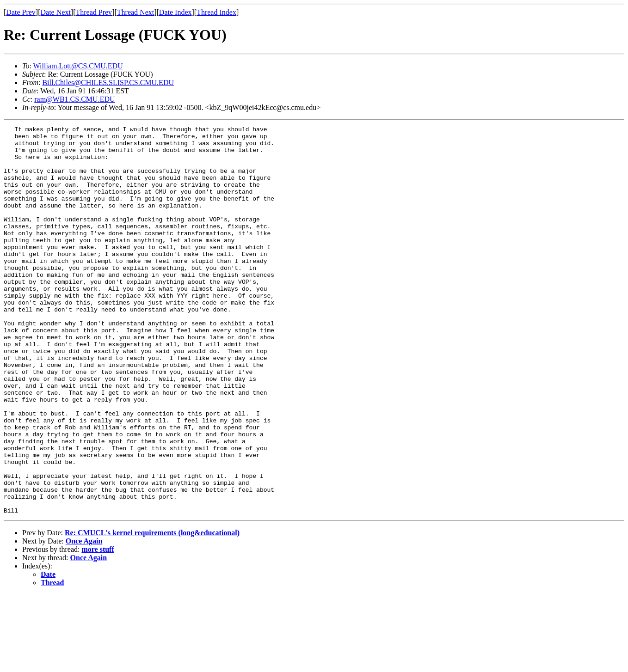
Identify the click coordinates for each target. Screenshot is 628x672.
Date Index (175, 12)
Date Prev (21, 12)
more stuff (98, 627)
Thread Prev (94, 12)
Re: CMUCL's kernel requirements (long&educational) (152, 610)
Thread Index (216, 12)
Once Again (84, 619)
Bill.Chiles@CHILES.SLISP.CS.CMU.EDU (108, 82)
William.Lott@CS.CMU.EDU (78, 66)
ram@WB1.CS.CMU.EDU (74, 99)
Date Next (56, 12)
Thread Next (135, 12)
